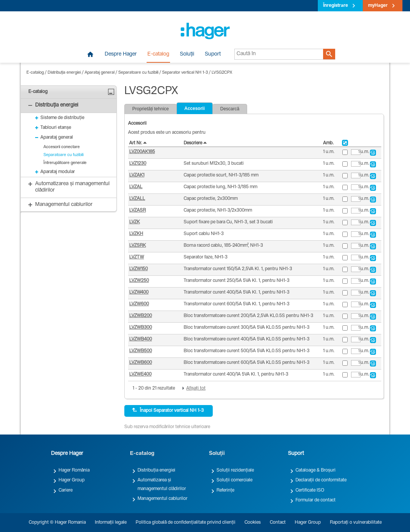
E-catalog (158, 54)
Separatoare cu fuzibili (138, 73)
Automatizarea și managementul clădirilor (162, 484)
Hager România (74, 470)
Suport (213, 54)
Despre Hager (121, 54)
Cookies (253, 523)
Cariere (66, 490)
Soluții (187, 54)
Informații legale (111, 523)
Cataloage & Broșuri (316, 470)
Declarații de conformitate (321, 480)
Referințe (225, 490)
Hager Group (72, 480)
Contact (278, 523)
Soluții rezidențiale (235, 470)
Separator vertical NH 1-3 (185, 73)
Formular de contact (316, 500)
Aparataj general (100, 73)
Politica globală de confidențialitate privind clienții (186, 523)
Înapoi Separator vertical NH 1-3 (168, 410)
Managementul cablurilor (162, 499)
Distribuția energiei (64, 73)
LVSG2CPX (222, 73)
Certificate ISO (310, 490)
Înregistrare (336, 6)
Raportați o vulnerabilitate (356, 523)
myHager (378, 6)
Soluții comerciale (234, 480)
